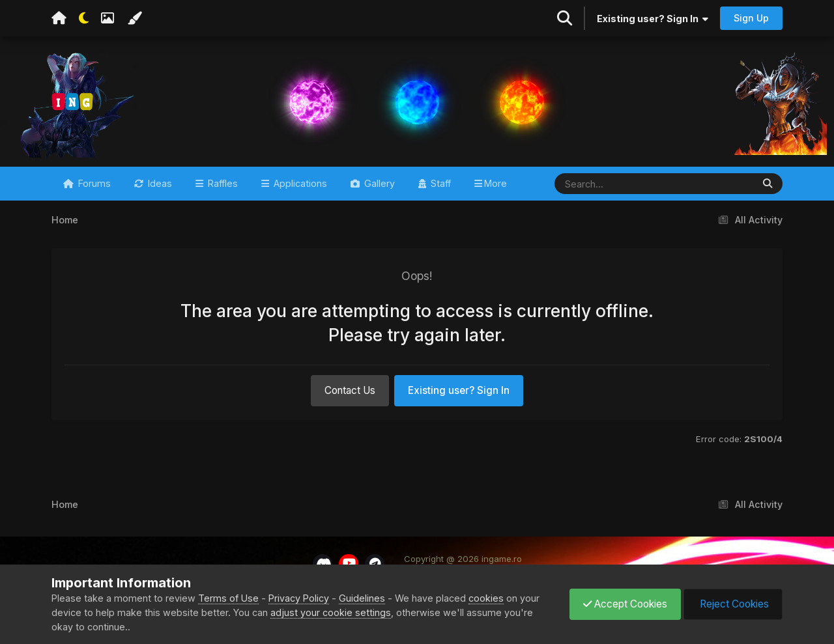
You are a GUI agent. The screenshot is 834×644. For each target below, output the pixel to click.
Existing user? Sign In (653, 19)
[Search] (615, 184)
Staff (439, 183)
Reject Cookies (733, 604)
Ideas (159, 183)
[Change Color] (134, 18)
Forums (93, 183)
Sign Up (751, 18)
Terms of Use (228, 598)
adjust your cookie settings (331, 612)
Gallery (378, 183)
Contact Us (350, 390)
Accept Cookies (625, 604)
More (496, 183)
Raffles (222, 183)
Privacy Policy (299, 598)
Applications (299, 183)
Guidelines (362, 598)
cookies (486, 598)
